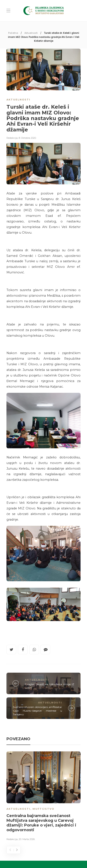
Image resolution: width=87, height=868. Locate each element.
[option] (43, 797)
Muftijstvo (43, 809)
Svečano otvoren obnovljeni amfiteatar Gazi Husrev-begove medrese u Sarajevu (37, 711)
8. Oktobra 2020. (28, 138)
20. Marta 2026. (27, 839)
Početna (13, 33)
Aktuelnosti (31, 33)
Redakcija (12, 138)
